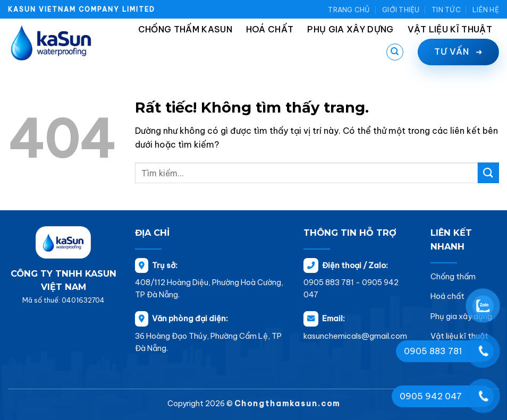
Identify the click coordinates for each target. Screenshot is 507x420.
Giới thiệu (401, 10)
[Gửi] (488, 173)
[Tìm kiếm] (395, 52)
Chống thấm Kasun (185, 29)
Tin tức (446, 10)
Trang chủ (349, 10)
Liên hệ (486, 10)
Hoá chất (270, 29)
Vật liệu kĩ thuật (450, 29)
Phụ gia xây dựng (350, 29)
